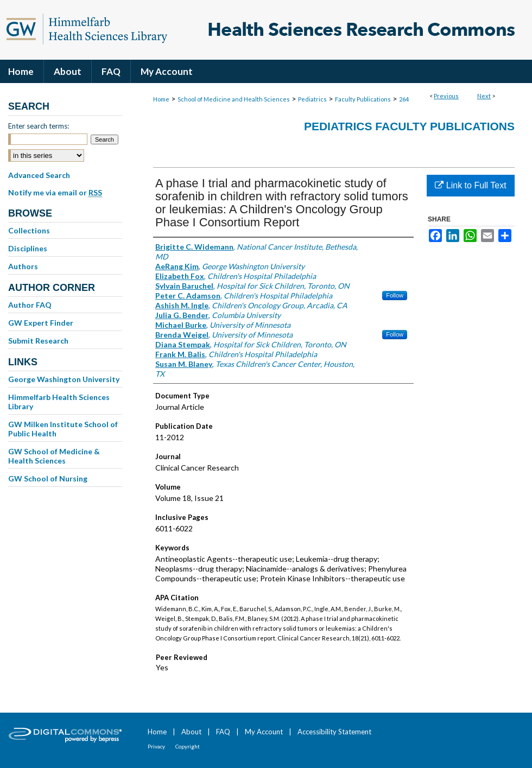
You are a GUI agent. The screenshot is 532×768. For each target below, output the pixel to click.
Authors (23, 266)
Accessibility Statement (334, 732)
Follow (395, 295)
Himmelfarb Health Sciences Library (59, 402)
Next (484, 96)
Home (161, 99)
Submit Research (38, 341)
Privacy (156, 746)
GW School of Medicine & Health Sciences (54, 456)
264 (404, 99)
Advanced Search (39, 175)
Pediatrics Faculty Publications (409, 126)
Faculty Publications (363, 99)
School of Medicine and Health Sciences (234, 99)
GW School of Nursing (48, 478)
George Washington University (64, 379)
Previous (446, 96)
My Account (264, 732)
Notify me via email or (55, 193)
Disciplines (28, 248)
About (191, 732)
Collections (29, 230)
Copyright (188, 746)
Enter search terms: (39, 126)
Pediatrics (312, 99)
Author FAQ (30, 305)
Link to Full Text (470, 185)
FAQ (223, 732)
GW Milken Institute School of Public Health (63, 429)
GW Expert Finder (41, 323)
